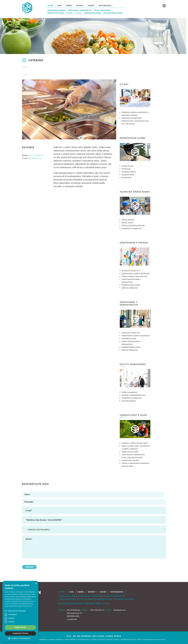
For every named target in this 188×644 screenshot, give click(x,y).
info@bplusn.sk (35, 158)
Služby (51, 5)
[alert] (20, 611)
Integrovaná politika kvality (154, 640)
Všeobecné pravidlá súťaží (131, 640)
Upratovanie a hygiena (56, 10)
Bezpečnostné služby (93, 13)
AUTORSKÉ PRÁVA (84, 640)
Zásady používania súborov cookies (106, 640)
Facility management (102, 10)
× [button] (36, 583)
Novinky (91, 5)
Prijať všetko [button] (20, 627)
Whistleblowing (105, 5)
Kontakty (80, 5)
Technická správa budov (113, 13)
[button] (20, 638)
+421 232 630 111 (37, 155)
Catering (78, 13)
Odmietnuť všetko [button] (20, 633)
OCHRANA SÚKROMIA (56, 640)
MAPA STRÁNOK (71, 640)
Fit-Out (70, 13)
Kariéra (69, 5)
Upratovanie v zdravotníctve (80, 10)
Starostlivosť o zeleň (56, 13)
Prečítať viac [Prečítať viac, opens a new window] (27, 606)
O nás (59, 5)
